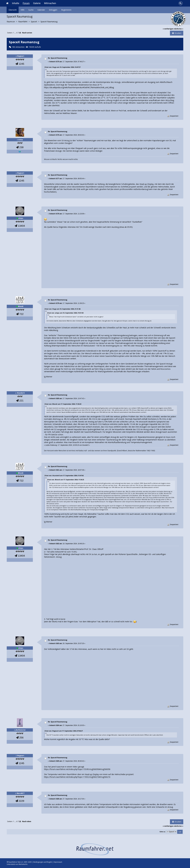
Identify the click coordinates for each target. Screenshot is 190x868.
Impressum (58, 862)
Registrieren (66, 10)
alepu (21, 218)
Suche (31, 10)
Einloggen (53, 10)
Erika (21, 140)
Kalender (41, 10)
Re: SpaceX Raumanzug (58, 58)
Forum (26, 3)
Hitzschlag (170, 100)
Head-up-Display (147, 184)
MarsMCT (21, 793)
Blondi (21, 306)
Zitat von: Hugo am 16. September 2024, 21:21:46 (62, 309)
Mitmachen (50, 3)
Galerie (37, 3)
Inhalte (16, 3)
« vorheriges (168, 29)
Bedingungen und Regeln (43, 862)
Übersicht (13, 10)
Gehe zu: (162, 832)
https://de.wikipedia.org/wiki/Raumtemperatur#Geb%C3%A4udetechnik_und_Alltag (79, 87)
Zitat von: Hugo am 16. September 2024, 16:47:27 (62, 67)
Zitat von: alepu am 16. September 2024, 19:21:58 (65, 313)
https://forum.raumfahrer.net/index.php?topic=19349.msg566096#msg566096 (77, 769)
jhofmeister (21, 730)
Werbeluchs (23, 864)
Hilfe (22, 10)
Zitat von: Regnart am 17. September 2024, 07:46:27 (64, 731)
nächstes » (179, 29)
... (15, 33)
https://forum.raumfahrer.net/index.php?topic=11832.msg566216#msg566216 (77, 777)
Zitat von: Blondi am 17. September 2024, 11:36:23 (63, 404)
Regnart (21, 56)
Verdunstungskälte (95, 328)
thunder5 (21, 393)
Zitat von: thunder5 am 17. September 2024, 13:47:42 (64, 475)
